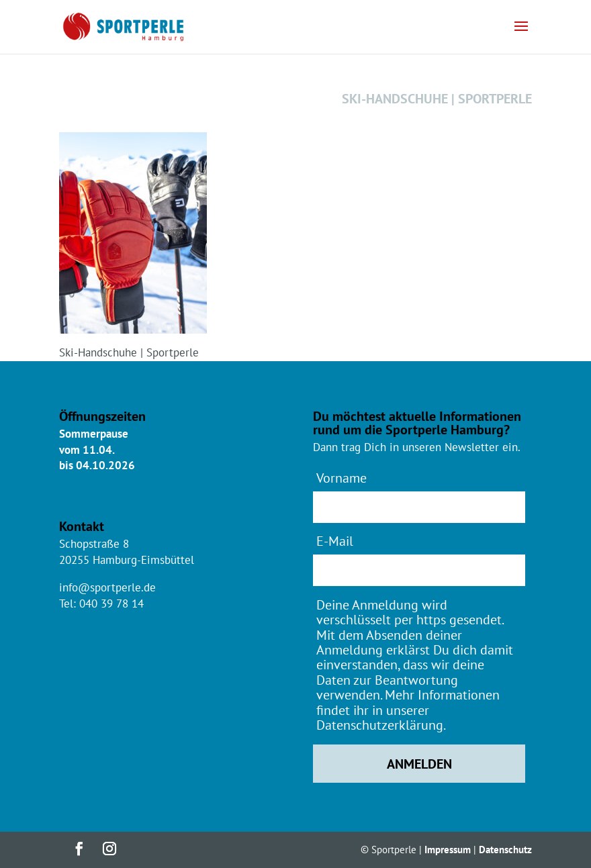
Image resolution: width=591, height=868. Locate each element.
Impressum (448, 850)
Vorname (342, 478)
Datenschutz (505, 850)
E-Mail (335, 541)
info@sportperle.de (107, 587)
